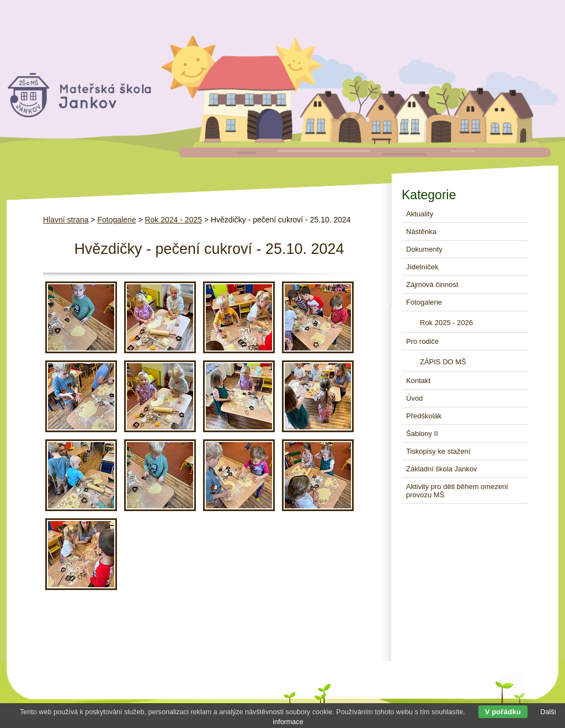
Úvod (414, 398)
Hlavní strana (66, 220)
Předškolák (424, 416)
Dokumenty (424, 249)
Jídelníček (422, 267)
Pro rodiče (422, 341)
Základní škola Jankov (442, 469)
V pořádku (503, 712)
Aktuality (420, 214)
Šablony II (422, 434)
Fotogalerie (116, 220)
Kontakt (418, 381)
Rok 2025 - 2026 (446, 323)
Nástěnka (421, 232)
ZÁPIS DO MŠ (443, 362)
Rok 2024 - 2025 (173, 220)
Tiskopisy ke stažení (438, 451)
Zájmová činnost (432, 285)
